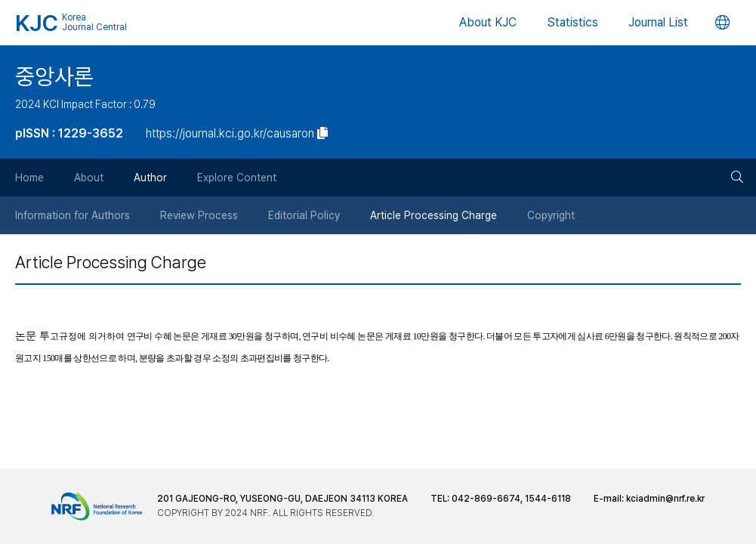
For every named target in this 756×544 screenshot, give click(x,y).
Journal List (658, 22)
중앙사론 (54, 76)
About (89, 178)
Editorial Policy (304, 215)
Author (150, 178)
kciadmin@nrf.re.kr (665, 499)
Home (29, 178)
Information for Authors (73, 215)
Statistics (572, 22)
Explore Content (237, 178)
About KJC (488, 22)
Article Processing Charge (434, 215)
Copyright (551, 215)
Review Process (199, 215)
